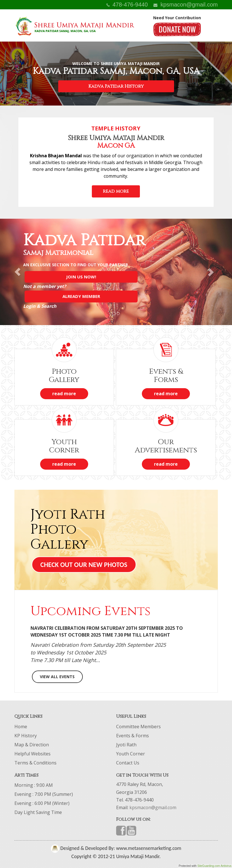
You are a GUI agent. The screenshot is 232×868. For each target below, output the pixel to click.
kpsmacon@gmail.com (186, 5)
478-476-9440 (127, 5)
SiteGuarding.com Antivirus (214, 866)
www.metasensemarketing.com (148, 848)
